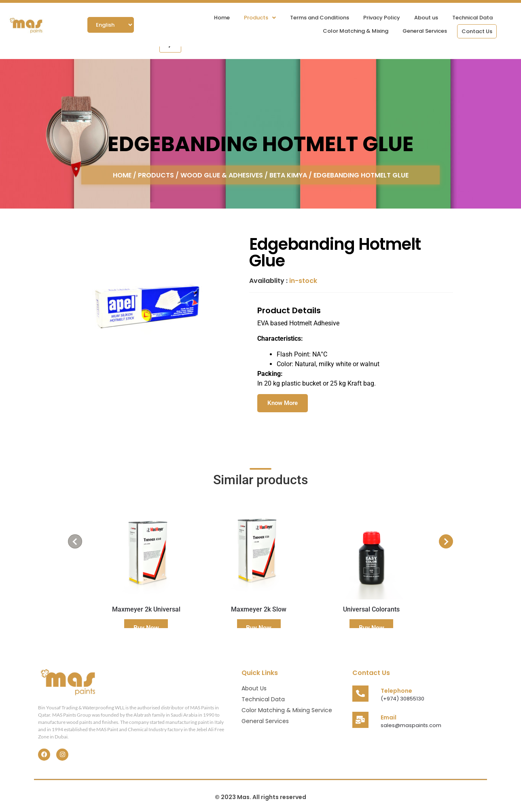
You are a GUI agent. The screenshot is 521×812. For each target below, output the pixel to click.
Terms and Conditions (320, 18)
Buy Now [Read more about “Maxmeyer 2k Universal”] (146, 628)
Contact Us (477, 31)
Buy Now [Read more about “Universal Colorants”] (372, 628)
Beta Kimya (288, 175)
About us (426, 18)
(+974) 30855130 (402, 699)
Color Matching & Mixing (356, 31)
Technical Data (472, 18)
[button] (260, 18)
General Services (425, 31)
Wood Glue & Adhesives (222, 175)
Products (260, 18)
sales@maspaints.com (411, 725)
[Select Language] (111, 25)
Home (222, 18)
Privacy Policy (382, 18)
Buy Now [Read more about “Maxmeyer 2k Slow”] (259, 628)
